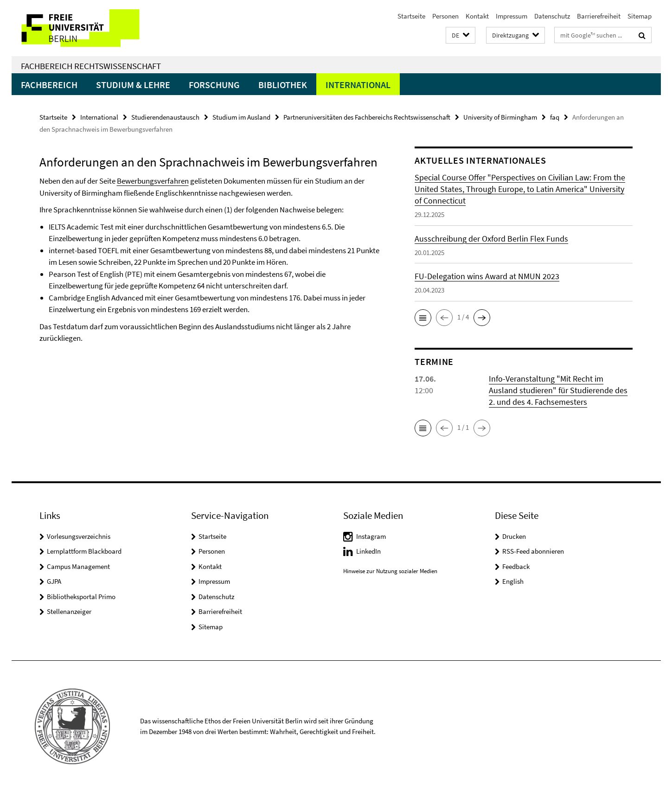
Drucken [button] (514, 536)
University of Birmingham (500, 117)
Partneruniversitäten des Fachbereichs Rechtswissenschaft (367, 117)
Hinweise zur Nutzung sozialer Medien (390, 571)
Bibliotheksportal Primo (81, 597)
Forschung (214, 85)
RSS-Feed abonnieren (533, 551)
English (513, 581)
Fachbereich (49, 85)
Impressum (512, 16)
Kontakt (477, 16)
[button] (461, 35)
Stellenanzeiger (69, 611)
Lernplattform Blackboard (84, 551)
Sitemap (640, 16)
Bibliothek (283, 85)
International (358, 85)
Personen (445, 16)
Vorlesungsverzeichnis (79, 536)
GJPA (54, 581)
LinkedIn (368, 551)
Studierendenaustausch (165, 117)
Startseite (411, 16)
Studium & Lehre (133, 85)
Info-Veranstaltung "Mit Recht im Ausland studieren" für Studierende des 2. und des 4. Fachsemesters (558, 390)
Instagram (371, 536)
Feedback (516, 566)
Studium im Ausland (241, 117)
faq (555, 117)
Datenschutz (552, 16)
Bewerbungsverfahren (153, 181)
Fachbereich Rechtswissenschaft (91, 66)
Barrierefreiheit (599, 16)
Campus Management (78, 566)
